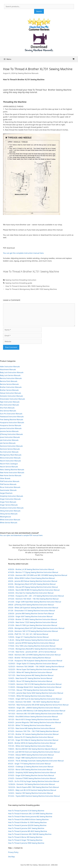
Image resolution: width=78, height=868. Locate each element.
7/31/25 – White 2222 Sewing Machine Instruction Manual (30, 746)
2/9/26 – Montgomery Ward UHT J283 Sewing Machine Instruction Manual (36, 628)
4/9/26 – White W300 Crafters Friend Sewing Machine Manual (31, 578)
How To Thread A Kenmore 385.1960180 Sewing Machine (30, 834)
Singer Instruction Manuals (10, 499)
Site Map (11, 857)
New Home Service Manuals (11, 475)
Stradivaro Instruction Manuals (12, 508)
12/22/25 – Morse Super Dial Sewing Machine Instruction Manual (33, 669)
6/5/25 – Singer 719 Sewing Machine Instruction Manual (29, 764)
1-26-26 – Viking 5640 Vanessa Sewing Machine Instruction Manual (33, 640)
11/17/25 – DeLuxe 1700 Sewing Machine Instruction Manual (31, 690)
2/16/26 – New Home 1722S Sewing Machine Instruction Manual (32, 622)
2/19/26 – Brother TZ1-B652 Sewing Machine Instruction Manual (32, 619)
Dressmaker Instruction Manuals (12, 399)
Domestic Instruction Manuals (11, 396)
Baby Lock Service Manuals (10, 375)
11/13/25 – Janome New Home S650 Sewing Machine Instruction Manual (36, 693)
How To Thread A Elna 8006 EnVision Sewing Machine (28, 819)
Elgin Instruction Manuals (10, 402)
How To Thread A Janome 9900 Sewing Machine (26, 843)
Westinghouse (5, 517)
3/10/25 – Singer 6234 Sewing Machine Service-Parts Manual (31, 775)
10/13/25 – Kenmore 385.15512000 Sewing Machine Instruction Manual (35, 714)
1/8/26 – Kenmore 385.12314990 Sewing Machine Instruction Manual (34, 655)
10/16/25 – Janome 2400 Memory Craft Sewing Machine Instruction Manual (37, 711)
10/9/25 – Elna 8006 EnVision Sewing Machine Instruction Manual (33, 717)
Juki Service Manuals (8, 443)
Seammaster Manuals (8, 490)
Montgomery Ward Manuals (11, 455)
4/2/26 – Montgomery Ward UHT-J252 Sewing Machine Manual (32, 584)
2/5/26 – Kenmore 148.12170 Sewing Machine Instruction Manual (33, 631)
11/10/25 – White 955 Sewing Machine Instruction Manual (30, 696)
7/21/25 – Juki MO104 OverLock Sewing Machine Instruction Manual (34, 752)
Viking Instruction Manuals (10, 511)
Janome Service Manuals (9, 431)
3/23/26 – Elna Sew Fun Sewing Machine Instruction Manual (31, 593)
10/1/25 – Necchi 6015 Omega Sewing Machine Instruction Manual (33, 719)
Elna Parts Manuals (7, 408)
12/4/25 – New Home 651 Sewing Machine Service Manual (30, 678)
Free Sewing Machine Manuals (12, 420)
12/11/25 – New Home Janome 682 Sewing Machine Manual (31, 675)
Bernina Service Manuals (9, 384)
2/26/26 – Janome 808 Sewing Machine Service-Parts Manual (31, 614)
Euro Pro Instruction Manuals (11, 414)
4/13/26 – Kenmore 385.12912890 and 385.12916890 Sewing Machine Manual (38, 575)
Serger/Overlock (6, 493)
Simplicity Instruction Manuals (11, 496)
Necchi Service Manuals (9, 467)
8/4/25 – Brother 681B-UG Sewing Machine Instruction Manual (32, 743)
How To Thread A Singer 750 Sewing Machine (25, 840)
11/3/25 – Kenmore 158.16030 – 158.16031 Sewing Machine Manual (34, 702)
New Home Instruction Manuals (12, 473)
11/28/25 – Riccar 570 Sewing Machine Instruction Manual (30, 681)
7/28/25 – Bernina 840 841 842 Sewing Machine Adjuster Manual (33, 749)
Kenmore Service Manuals (10, 449)
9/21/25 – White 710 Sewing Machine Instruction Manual (30, 725)
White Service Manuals (9, 523)
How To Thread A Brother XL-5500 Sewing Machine (27, 822)
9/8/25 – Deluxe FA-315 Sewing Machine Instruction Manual (31, 737)
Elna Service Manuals (8, 411)
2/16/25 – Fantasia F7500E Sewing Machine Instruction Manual (32, 778)
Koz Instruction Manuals (9, 452)
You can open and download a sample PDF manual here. (21, 535)
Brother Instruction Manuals (11, 387)
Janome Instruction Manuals (11, 428)
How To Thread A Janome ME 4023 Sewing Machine (28, 831)
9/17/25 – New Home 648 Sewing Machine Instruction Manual (32, 728)
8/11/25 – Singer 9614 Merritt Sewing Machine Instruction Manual (33, 740)
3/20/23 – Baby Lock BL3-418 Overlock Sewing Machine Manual (32, 790)
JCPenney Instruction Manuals (11, 434)
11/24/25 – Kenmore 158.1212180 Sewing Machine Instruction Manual (35, 684)
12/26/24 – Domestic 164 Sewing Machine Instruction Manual (31, 784)
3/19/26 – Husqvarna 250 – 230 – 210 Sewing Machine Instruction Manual (36, 596)
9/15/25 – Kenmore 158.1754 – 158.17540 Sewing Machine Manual (33, 731)
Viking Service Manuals (9, 514)
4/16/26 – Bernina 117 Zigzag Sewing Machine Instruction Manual (33, 572)
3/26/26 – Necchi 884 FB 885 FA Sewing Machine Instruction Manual (34, 590)
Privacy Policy (13, 852)
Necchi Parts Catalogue (9, 464)
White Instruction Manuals (10, 520)
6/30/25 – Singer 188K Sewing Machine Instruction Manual (30, 758)
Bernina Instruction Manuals (11, 378)
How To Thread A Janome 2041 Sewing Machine (26, 828)
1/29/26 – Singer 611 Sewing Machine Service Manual (28, 637)
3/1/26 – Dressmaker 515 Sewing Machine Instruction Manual (31, 611)
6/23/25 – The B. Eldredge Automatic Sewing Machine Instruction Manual (36, 761)
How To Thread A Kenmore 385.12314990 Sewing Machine (30, 814)
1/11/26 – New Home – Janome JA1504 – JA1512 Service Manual (32, 652)
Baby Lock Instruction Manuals (12, 372)
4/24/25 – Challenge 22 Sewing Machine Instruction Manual (31, 767)
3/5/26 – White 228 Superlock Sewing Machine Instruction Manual (33, 608)
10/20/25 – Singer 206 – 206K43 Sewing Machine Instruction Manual (34, 708)
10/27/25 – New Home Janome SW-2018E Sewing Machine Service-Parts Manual (38, 705)
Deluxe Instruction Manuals (11, 393)
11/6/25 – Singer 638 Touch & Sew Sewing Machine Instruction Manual (35, 699)
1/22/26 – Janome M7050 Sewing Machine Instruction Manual (31, 643)
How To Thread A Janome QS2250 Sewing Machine (27, 825)
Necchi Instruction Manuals (10, 461)
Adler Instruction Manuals (10, 367)
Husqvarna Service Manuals (11, 425)
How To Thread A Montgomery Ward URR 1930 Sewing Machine (31, 289)
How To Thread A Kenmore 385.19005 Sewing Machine (27, 286)
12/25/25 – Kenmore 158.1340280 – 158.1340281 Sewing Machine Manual (36, 667)
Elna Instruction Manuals (9, 405)
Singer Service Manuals (9, 505)
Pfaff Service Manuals (8, 484)
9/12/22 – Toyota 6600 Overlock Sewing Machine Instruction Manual (34, 796)
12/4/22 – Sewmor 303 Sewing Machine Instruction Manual (30, 793)
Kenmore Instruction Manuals (11, 446)
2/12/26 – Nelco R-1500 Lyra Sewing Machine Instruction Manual (33, 625)
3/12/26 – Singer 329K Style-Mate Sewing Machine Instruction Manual (35, 602)
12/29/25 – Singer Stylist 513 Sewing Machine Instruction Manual (33, 664)
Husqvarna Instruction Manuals (12, 422)
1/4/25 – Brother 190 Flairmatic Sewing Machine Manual (29, 658)
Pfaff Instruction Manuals (10, 481)
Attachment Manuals (8, 369)
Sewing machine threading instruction (21, 280)
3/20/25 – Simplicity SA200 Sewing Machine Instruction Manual (32, 772)
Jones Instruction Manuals (10, 437)
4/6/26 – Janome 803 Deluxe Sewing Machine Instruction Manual (33, 581)
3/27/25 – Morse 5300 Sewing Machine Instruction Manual (30, 770)
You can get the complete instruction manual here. (24, 253)
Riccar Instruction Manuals (10, 487)
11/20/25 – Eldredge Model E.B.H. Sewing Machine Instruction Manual (35, 687)
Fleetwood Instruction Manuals (12, 417)
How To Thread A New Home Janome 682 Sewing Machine (30, 817)
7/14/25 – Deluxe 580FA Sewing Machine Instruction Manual (31, 755)
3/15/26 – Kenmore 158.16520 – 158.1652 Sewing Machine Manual (33, 599)
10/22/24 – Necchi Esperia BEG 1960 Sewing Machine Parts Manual (33, 787)
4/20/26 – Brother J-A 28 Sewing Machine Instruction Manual (31, 569)
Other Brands (5, 478)
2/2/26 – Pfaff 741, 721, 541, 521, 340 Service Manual (28, 634)
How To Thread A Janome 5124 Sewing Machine (26, 811)
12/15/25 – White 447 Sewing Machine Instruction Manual (30, 672)
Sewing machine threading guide (19, 283)
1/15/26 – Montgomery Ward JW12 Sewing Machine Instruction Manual (35, 649)
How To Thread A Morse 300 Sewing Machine (25, 837)
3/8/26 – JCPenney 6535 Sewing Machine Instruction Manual (31, 605)
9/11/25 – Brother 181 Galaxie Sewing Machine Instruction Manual (33, 734)
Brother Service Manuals (9, 390)
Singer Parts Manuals (8, 502)
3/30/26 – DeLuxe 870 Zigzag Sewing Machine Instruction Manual (33, 587)
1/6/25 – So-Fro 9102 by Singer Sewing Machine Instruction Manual (34, 781)
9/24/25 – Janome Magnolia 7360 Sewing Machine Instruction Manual (34, 722)
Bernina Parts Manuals (9, 381)
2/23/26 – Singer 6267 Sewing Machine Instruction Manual (30, 616)
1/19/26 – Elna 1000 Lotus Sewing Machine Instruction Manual (32, 646)
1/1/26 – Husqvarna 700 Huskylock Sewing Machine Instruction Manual (35, 661)
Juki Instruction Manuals (9, 440)
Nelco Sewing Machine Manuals (12, 470)
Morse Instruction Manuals (10, 458)
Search (39, 11)
